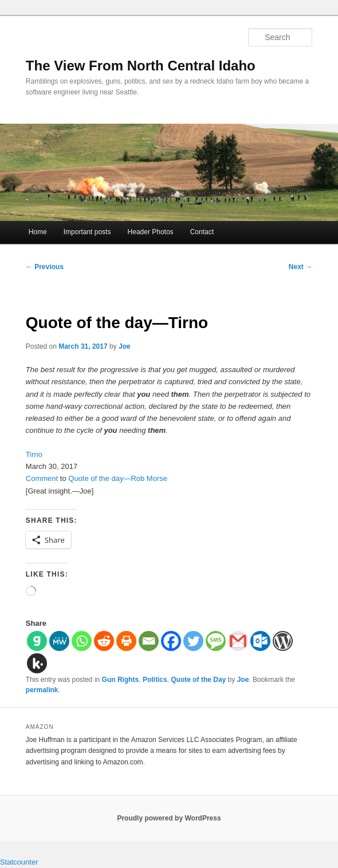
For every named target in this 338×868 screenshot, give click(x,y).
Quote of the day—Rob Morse (118, 478)
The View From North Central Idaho (141, 66)
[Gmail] (238, 641)
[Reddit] (104, 641)
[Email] (149, 641)
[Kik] (37, 663)
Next (300, 267)
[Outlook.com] (260, 641)
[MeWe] (59, 641)
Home (38, 232)
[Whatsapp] (82, 641)
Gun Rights (121, 680)
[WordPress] (283, 641)
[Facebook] (171, 641)
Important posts (87, 232)
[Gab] (37, 641)
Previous (45, 267)
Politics (155, 680)
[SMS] (216, 641)
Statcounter (19, 862)
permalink (42, 690)
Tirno (34, 454)
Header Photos (151, 232)
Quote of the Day (198, 680)
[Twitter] (193, 641)
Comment (42, 478)
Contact (202, 232)
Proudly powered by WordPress (169, 818)
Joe (125, 346)
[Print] (126, 641)
